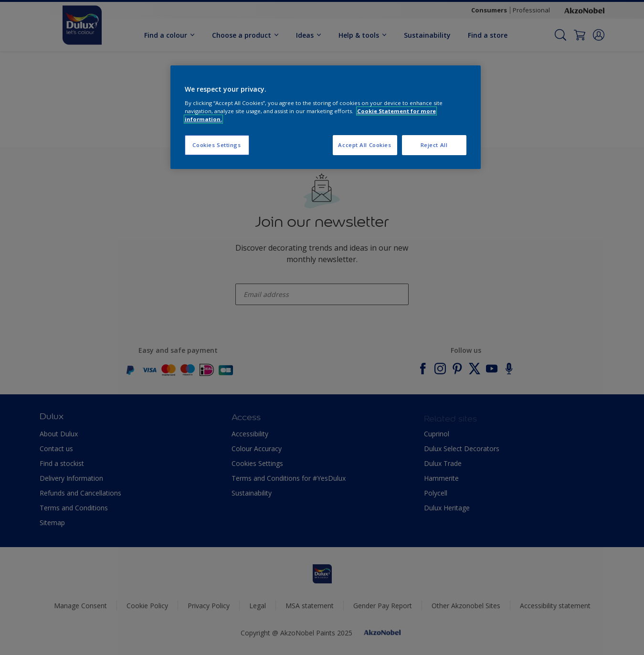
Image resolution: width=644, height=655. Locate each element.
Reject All (434, 145)
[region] (326, 117)
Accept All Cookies (364, 145)
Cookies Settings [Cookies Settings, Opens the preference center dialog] (216, 145)
